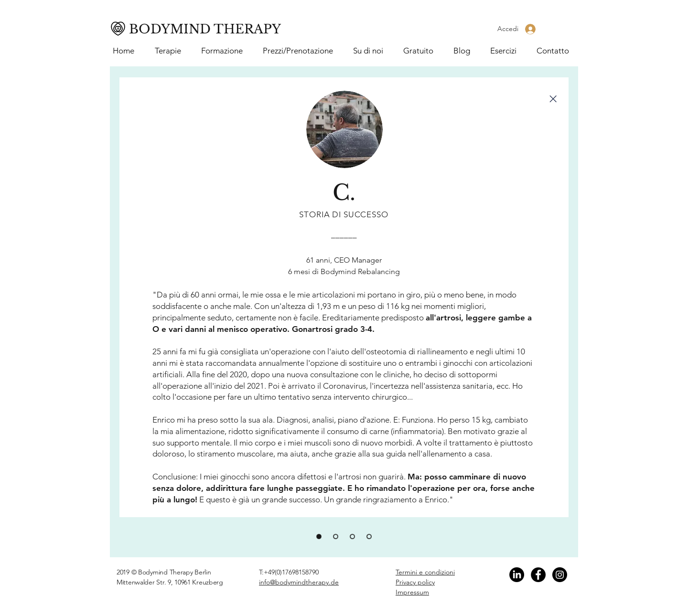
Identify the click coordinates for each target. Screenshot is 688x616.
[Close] (553, 99)
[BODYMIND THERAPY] (208, 29)
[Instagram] (560, 575)
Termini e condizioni (425, 572)
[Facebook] (538, 575)
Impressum (412, 592)
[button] (225, 51)
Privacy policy (415, 582)
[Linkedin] (517, 575)
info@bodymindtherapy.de (299, 582)
